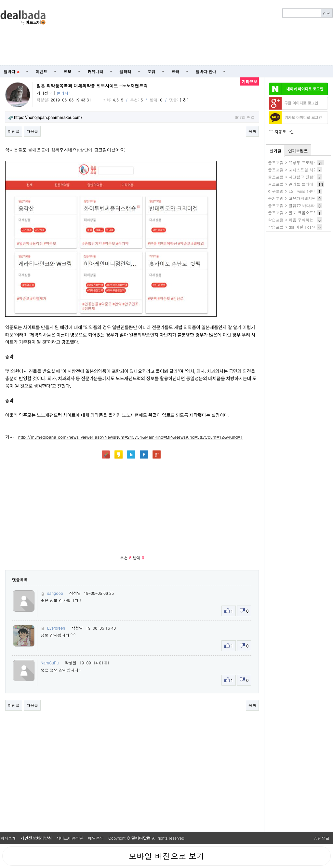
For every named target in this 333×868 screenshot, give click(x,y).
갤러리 (126, 71)
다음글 (32, 131)
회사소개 (8, 838)
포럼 (152, 71)
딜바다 (12, 71)
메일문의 (96, 838)
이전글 (14, 131)
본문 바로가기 (0, 0)
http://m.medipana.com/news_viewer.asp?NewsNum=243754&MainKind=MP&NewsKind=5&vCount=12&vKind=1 (131, 437)
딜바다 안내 (206, 71)
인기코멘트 (298, 151)
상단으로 (322, 838)
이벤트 (42, 71)
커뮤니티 (96, 71)
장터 (176, 71)
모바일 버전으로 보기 (166, 856)
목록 (252, 131)
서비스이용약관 (70, 838)
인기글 (275, 151)
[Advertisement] (245, 33)
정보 (68, 71)
